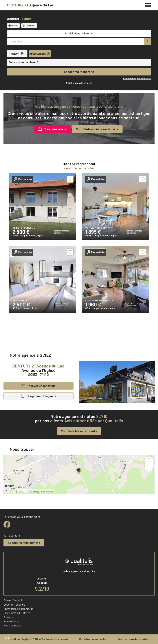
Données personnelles (93, 639)
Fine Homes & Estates (17, 613)
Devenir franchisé (14, 604)
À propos (9, 617)
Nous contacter (13, 625)
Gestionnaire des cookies (133, 639)
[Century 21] (30, 5)
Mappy (36, 492)
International (11, 621)
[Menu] (148, 5)
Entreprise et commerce (18, 609)
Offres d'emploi (13, 600)
